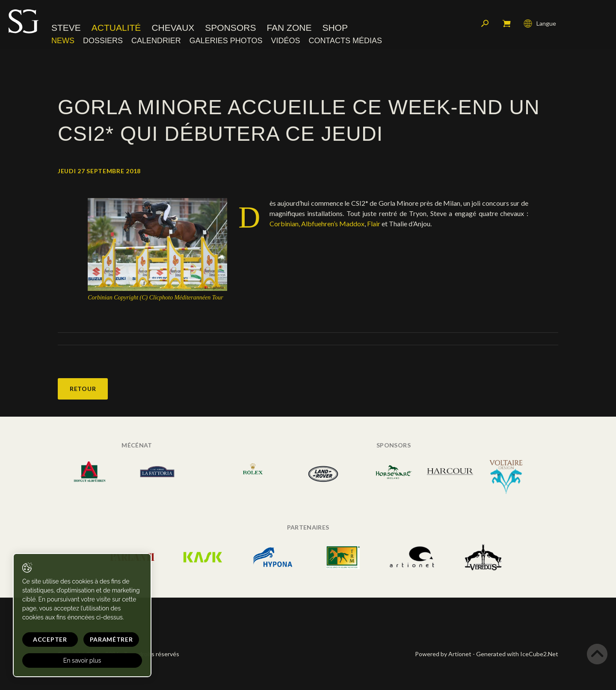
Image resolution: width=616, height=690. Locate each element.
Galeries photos (226, 41)
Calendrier (156, 41)
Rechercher (485, 24)
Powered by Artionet (443, 654)
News (63, 41)
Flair (374, 224)
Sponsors (230, 28)
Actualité (116, 28)
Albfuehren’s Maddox (333, 224)
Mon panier (506, 24)
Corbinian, (285, 224)
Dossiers (103, 41)
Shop (335, 28)
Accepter (50, 639)
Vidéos (285, 41)
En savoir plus (82, 660)
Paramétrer (111, 639)
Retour (83, 389)
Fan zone (289, 28)
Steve (66, 28)
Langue (540, 24)
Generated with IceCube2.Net (517, 654)
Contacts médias (345, 41)
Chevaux (173, 28)
